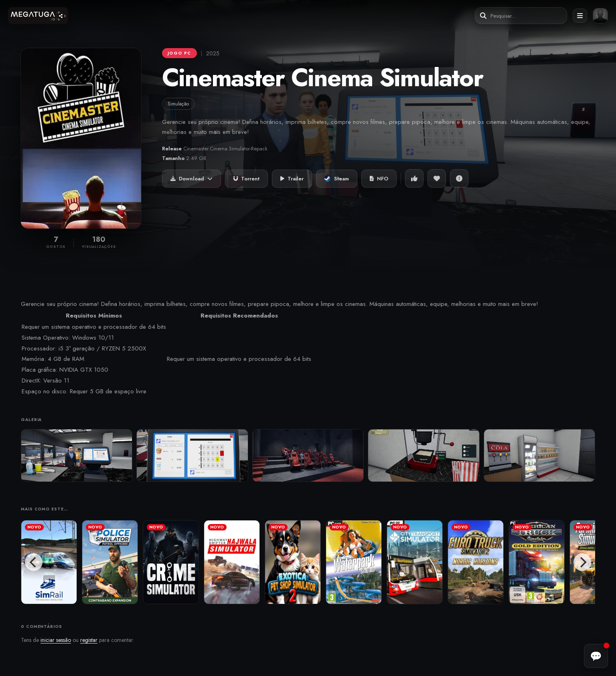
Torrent (246, 179)
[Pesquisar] (483, 16)
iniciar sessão (56, 640)
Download (191, 179)
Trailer (292, 179)
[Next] (582, 562)
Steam (337, 179)
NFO (379, 179)
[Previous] (34, 562)
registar (89, 640)
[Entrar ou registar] (600, 16)
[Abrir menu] (580, 16)
